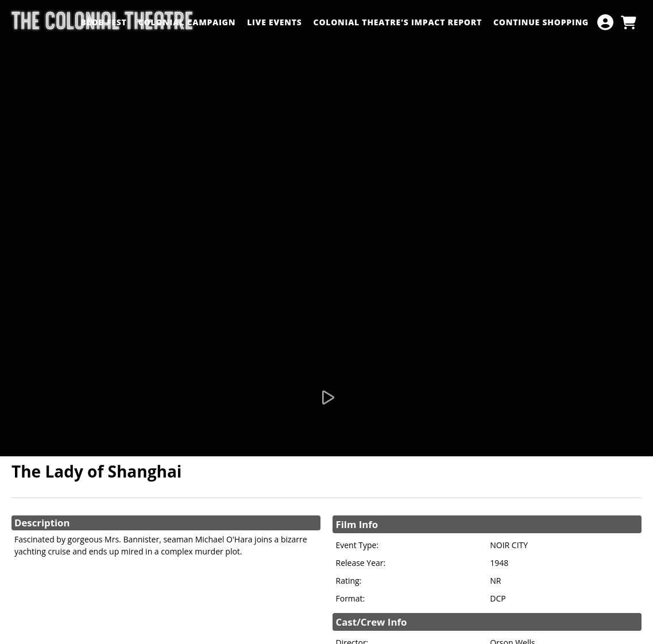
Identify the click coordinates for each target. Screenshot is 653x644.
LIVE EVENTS (274, 22)
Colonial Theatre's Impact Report (398, 22)
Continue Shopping (541, 22)
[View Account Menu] (605, 22)
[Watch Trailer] (327, 398)
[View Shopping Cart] (628, 22)
